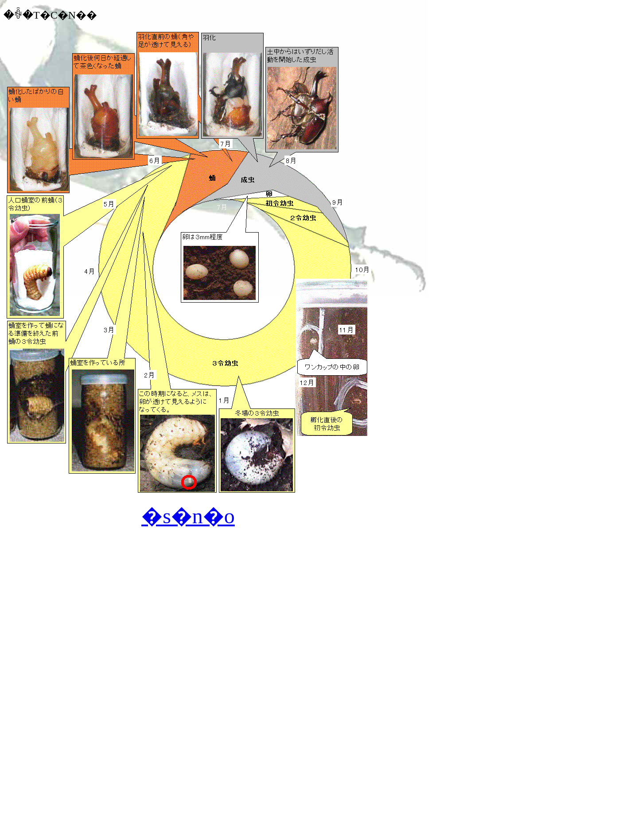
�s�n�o (188, 516)
